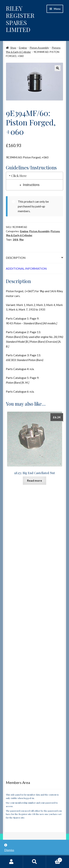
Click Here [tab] (17, 176)
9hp (21, 239)
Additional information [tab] (26, 268)
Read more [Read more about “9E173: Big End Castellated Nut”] (34, 480)
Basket (54, 859)
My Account (11, 862)
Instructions (31, 185)
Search (34, 862)
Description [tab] (16, 258)
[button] (58, 68)
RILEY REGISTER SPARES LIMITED (20, 19)
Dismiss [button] (9, 850)
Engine (23, 48)
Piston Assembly (39, 48)
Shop (13, 48)
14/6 (15, 239)
